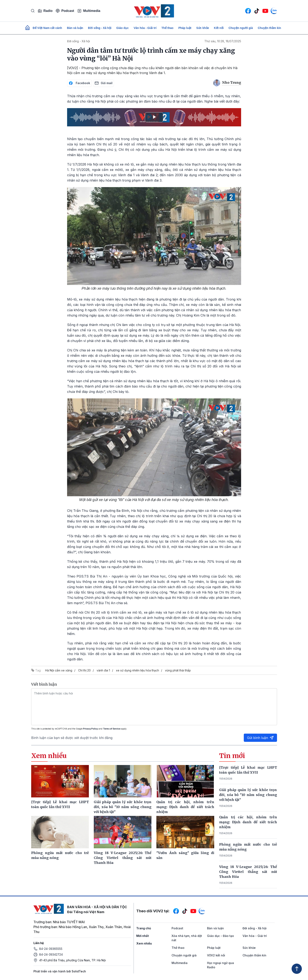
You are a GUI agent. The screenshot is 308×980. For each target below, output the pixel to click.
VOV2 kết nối (216, 955)
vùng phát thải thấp (178, 670)
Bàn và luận (75, 28)
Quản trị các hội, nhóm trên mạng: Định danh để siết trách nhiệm (248, 822)
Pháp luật (185, 28)
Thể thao (168, 28)
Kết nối (219, 28)
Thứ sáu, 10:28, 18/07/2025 (223, 41)
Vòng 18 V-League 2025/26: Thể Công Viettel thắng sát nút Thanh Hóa (248, 872)
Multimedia (89, 11)
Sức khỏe (203, 28)
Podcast (65, 11)
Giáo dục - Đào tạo (220, 936)
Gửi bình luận (260, 738)
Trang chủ (144, 928)
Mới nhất (143, 936)
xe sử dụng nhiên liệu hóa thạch (137, 670)
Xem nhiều (144, 943)
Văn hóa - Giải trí (145, 28)
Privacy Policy (90, 729)
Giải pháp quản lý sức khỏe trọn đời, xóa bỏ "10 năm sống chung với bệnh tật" (248, 795)
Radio (45, 11)
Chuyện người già (241, 28)
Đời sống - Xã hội (100, 28)
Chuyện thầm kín (269, 28)
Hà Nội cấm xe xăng (59, 670)
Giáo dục (123, 28)
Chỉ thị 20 (84, 670)
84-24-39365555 (51, 949)
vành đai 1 (103, 670)
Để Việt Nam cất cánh (48, 28)
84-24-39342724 (51, 954)
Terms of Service (112, 729)
